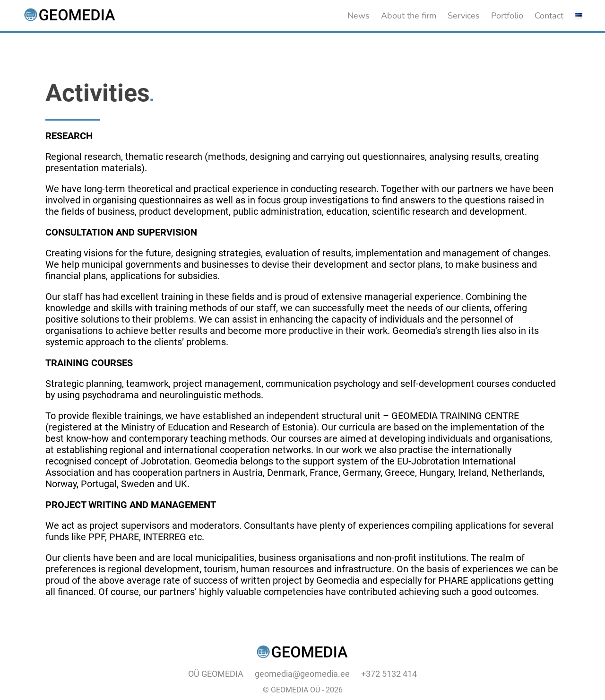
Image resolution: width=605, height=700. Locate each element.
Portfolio (507, 16)
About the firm (409, 16)
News (359, 16)
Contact (549, 16)
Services (464, 16)
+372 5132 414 (389, 674)
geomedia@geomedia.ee (302, 674)
